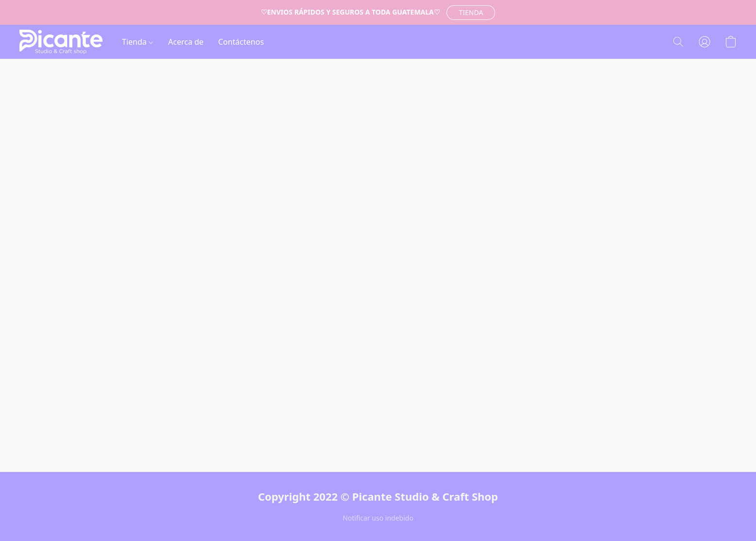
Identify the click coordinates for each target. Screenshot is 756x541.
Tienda (137, 42)
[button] (471, 13)
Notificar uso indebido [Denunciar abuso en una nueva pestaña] (378, 518)
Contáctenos (241, 42)
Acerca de (186, 42)
